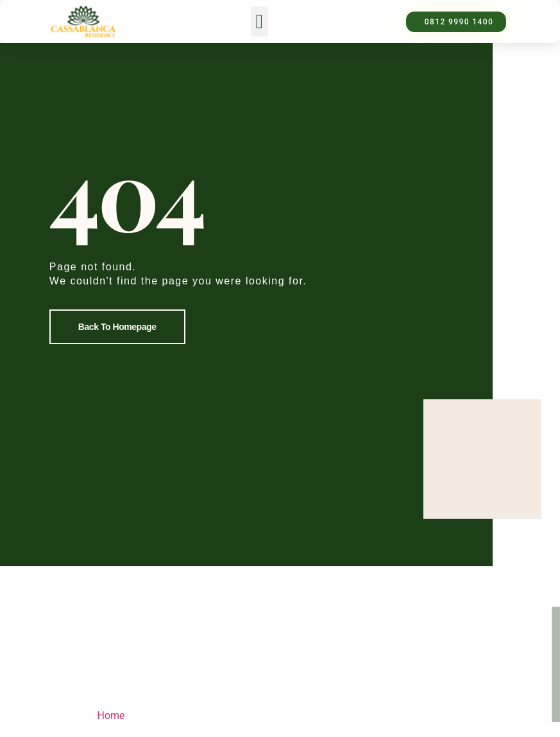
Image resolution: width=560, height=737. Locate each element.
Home (111, 715)
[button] (259, 22)
